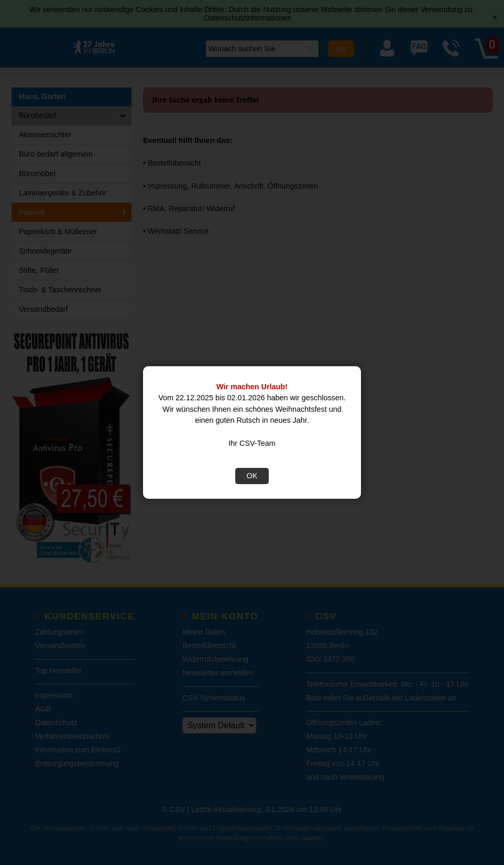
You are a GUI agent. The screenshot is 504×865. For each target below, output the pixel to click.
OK (252, 476)
